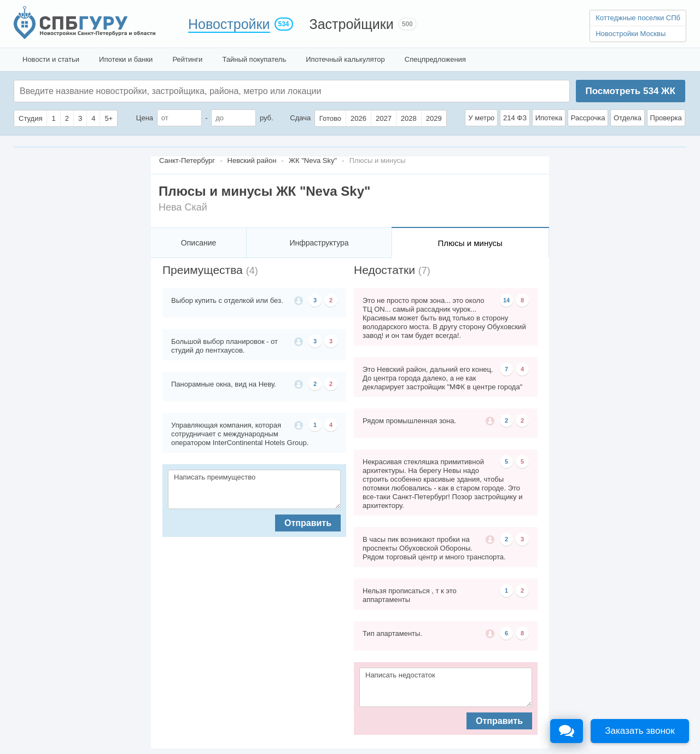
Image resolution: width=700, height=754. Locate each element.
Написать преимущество (254, 489)
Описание (199, 243)
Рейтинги (187, 59)
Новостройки (229, 24)
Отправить (308, 523)
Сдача (300, 118)
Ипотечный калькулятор (345, 59)
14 (506, 300)
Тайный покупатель (254, 59)
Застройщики (352, 24)
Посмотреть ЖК (630, 91)
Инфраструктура (319, 243)
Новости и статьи (51, 59)
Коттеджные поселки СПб (638, 18)
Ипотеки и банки (126, 59)
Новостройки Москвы (631, 34)
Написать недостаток (446, 687)
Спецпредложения (435, 59)
